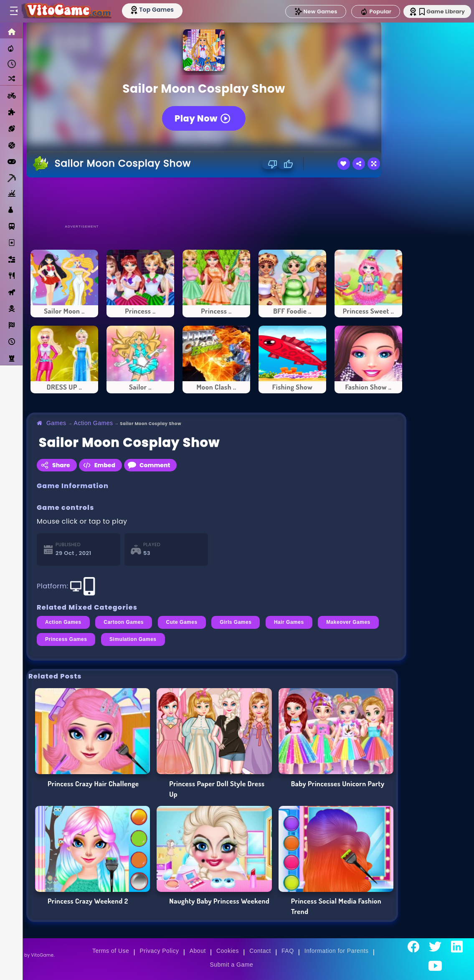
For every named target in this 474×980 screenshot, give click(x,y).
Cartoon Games (124, 622)
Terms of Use (111, 951)
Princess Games (66, 639)
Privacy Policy (160, 951)
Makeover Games (348, 622)
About (198, 951)
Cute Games (182, 622)
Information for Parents (337, 951)
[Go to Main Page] (68, 11)
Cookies (228, 951)
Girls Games (236, 622)
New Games (308, 11)
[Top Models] (158, 10)
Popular (368, 12)
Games (56, 423)
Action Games (94, 423)
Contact (260, 951)
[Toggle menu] (13, 11)
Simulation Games (133, 639)
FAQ (288, 951)
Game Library (437, 11)
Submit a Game (231, 965)
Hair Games (289, 622)
